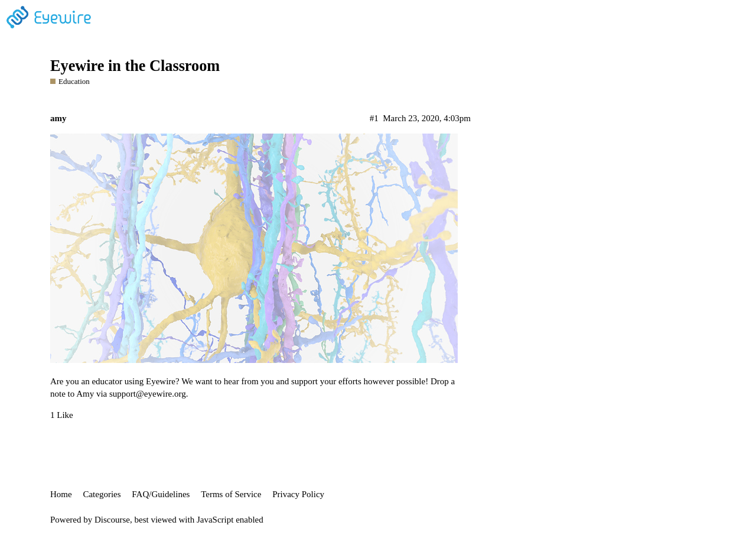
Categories (102, 494)
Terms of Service (231, 494)
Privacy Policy (298, 494)
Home (61, 494)
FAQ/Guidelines (161, 494)
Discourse (112, 520)
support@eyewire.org (148, 394)
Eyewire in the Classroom (135, 66)
